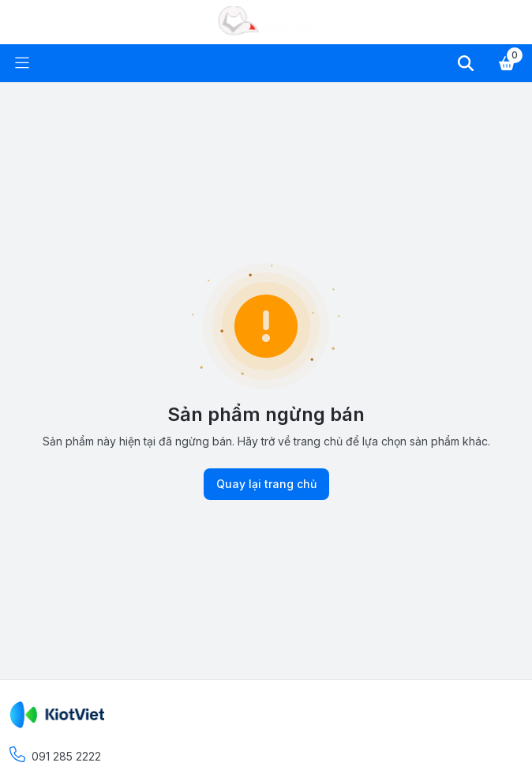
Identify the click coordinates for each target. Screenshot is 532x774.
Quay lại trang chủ (266, 484)
